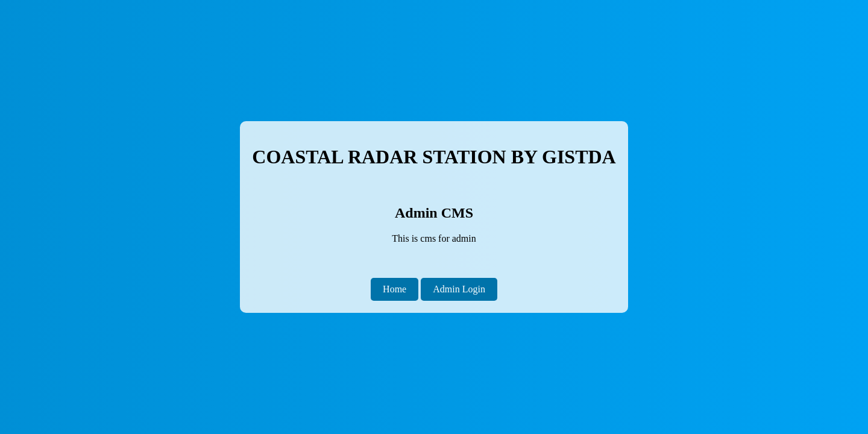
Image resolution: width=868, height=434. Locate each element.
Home (395, 289)
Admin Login (459, 289)
